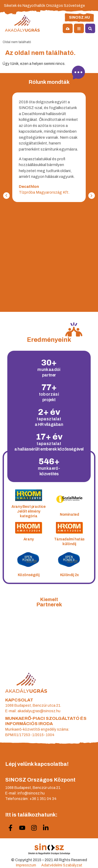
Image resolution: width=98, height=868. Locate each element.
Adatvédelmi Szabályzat (62, 865)
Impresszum (26, 865)
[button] (92, 196)
